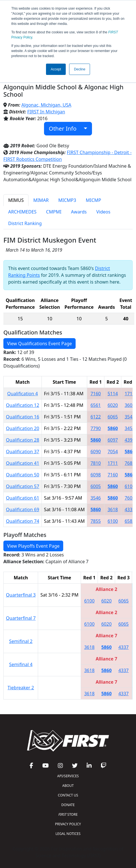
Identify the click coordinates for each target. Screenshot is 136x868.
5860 (113, 428)
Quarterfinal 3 (21, 595)
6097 (113, 440)
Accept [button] (56, 69)
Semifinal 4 (21, 664)
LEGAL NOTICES (68, 834)
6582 (130, 521)
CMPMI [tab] (54, 212)
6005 (96, 486)
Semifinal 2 (21, 641)
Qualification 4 (23, 394)
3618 (113, 509)
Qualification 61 (23, 498)
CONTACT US (68, 795)
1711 (130, 394)
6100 (130, 486)
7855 (96, 521)
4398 (130, 440)
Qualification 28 (23, 440)
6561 (96, 405)
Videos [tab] (103, 212)
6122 (96, 417)
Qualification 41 (23, 463)
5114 (113, 394)
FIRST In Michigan (46, 112)
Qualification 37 (23, 452)
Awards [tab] (79, 212)
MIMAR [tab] (41, 200)
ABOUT (68, 786)
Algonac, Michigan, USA (46, 105)
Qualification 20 (23, 428)
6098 (96, 475)
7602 (130, 498)
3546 (130, 417)
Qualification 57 (23, 486)
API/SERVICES (68, 776)
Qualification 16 (23, 417)
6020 (113, 405)
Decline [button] (80, 69)
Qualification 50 (23, 475)
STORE (68, 814)
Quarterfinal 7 (21, 618)
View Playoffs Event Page (33, 546)
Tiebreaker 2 (21, 688)
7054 (113, 452)
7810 (96, 463)
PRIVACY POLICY (68, 824)
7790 (96, 428)
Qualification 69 (23, 509)
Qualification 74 (23, 521)
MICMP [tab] (93, 200)
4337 (130, 509)
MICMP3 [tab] (67, 200)
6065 (113, 417)
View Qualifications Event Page (40, 344)
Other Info (66, 129)
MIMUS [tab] (16, 200)
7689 (130, 463)
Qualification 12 (23, 405)
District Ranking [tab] (25, 223)
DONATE (68, 805)
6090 (96, 452)
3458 (130, 428)
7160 (96, 394)
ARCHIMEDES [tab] (22, 212)
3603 (130, 405)
